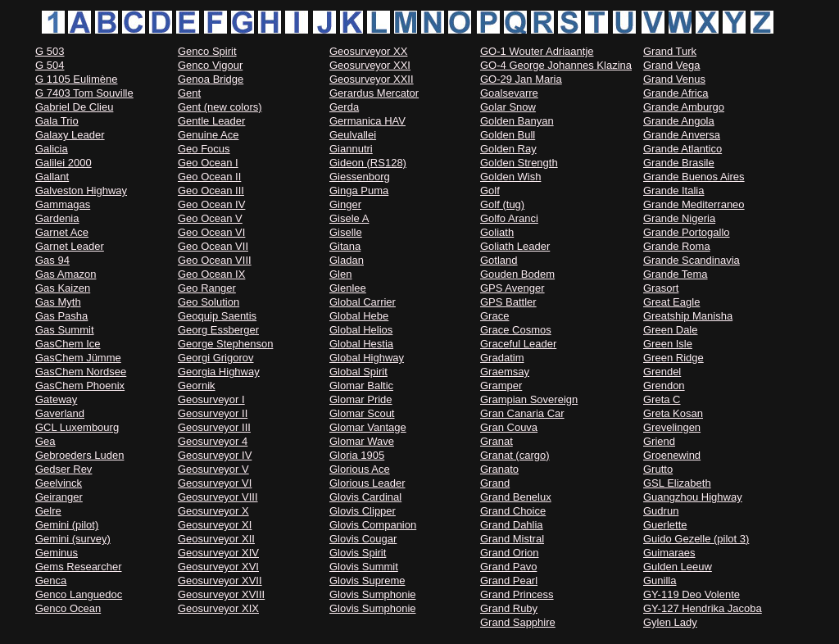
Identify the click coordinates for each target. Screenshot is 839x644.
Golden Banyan (517, 121)
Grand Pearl (509, 581)
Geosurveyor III (214, 427)
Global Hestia (361, 344)
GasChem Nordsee (81, 372)
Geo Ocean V (210, 218)
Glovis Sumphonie (373, 594)
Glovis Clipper (363, 511)
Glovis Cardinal (365, 497)
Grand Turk (670, 51)
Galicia (52, 149)
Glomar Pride (361, 399)
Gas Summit (65, 330)
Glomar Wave (362, 441)
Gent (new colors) (220, 107)
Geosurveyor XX (368, 51)
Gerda (344, 107)
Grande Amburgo (684, 107)
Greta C (662, 399)
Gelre (48, 511)
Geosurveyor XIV (218, 553)
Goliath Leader (515, 246)
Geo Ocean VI (211, 232)
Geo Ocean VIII (215, 260)
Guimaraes (669, 553)
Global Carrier (363, 302)
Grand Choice (513, 511)
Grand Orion (510, 553)
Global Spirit (358, 372)
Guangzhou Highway (693, 497)
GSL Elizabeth (677, 483)
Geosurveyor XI (215, 525)
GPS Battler (508, 302)
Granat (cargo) (515, 455)
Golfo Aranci (509, 218)
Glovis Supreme (367, 581)
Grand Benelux (516, 497)
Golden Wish (510, 177)
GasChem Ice (68, 344)
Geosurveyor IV (215, 455)
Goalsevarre (509, 93)
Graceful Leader (518, 344)
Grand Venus (674, 79)
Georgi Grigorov (215, 358)
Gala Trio (57, 121)
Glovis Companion (373, 525)
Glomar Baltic (361, 385)
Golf (490, 190)
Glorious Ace (360, 469)
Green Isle (668, 344)
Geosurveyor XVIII (221, 594)
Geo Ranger (207, 288)
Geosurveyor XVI (218, 567)
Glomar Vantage (368, 427)
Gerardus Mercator (374, 93)
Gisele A (349, 218)
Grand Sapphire (518, 622)
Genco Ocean (68, 608)
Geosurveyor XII (216, 539)
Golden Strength (519, 163)
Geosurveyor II (213, 413)
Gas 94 (52, 260)
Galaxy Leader (70, 135)
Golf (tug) (502, 204)
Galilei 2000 (63, 163)
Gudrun (661, 511)
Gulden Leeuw (678, 567)
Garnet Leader (70, 246)
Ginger (345, 204)
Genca (51, 581)
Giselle (346, 232)
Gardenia (57, 218)
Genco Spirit (207, 51)
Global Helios (361, 330)
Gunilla (660, 581)
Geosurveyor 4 (213, 441)
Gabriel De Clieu (74, 107)
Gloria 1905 (357, 455)
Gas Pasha (61, 316)
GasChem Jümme (78, 358)
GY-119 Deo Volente (692, 594)
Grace (494, 316)
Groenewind (672, 455)
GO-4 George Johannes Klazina (556, 65)
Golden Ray (508, 149)
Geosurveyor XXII (372, 79)
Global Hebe (359, 316)
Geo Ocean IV (211, 204)
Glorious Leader (367, 483)
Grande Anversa (682, 135)
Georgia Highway (219, 372)
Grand (495, 483)
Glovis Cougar (363, 539)
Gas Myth (58, 302)
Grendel (662, 372)
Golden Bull (508, 135)
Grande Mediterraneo (694, 204)
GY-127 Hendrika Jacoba (703, 608)
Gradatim (502, 358)
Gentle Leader (211, 121)
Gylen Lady (670, 622)
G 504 (50, 65)
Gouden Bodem (517, 274)
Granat (497, 441)
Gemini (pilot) (67, 525)
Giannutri (351, 149)
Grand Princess (517, 594)
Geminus (57, 553)
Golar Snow (508, 107)
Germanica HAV (367, 121)
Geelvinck (59, 483)
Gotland (499, 260)
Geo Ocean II (209, 177)
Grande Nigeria (679, 218)
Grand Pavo (508, 567)
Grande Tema (676, 274)
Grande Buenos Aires (694, 177)
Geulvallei (353, 135)
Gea (45, 441)
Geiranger (59, 497)
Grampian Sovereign (529, 399)
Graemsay (505, 372)
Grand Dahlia (512, 525)
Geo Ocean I (208, 163)
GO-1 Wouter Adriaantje (537, 51)
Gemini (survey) (73, 539)
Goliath (497, 232)
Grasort (661, 288)
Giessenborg (360, 177)
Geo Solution (209, 302)
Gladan (347, 260)
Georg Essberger (218, 330)
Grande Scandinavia (692, 260)
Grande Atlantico (683, 149)
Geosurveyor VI (215, 483)
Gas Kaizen (63, 288)
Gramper (501, 385)
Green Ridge (673, 358)
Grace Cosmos (516, 330)
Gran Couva (509, 427)
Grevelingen (672, 427)
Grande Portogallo (687, 232)
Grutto (658, 469)
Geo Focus (204, 149)
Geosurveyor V (213, 469)
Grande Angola (679, 121)
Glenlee (348, 288)
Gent (189, 93)
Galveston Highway (81, 190)
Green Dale (670, 330)
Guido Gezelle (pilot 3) (696, 539)
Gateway (56, 399)
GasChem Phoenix (80, 385)
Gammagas (63, 204)
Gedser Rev (63, 469)
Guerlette (665, 525)
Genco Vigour (210, 65)
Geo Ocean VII (213, 246)
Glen (340, 274)
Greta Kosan (673, 413)
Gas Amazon (66, 274)
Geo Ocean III (211, 190)
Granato (499, 469)
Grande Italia (673, 190)
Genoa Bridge (211, 79)
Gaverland (60, 413)
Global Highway (367, 358)
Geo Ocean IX (211, 274)
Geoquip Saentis (217, 316)
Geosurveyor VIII (218, 497)
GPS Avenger (512, 288)
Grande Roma (677, 246)
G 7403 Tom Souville (84, 93)
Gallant (52, 177)
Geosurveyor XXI (370, 65)
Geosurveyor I (211, 399)
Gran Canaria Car (522, 413)
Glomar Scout (362, 413)
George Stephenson (225, 344)
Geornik (197, 385)
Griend (659, 441)
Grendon (664, 385)
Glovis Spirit (358, 553)
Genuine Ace (208, 135)
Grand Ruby (509, 608)
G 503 (50, 51)
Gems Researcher (78, 567)
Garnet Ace (62, 232)
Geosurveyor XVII (220, 581)
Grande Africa (676, 93)
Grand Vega (671, 65)
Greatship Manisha (688, 316)
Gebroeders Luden (79, 455)
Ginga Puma (359, 190)
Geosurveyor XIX (218, 608)
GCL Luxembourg (77, 427)
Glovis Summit (364, 567)
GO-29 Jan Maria (521, 79)
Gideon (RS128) (368, 163)
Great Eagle (671, 302)
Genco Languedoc (79, 594)
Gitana (345, 246)
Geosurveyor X (213, 511)
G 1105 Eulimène (76, 79)
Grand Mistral (512, 539)
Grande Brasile (679, 163)
